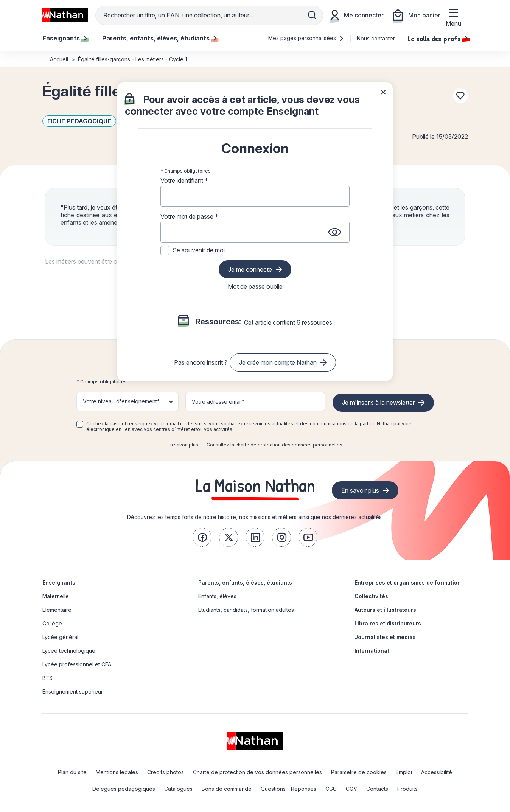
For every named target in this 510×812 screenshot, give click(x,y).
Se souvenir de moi (199, 250)
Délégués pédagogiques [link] (124, 789)
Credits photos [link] (166, 772)
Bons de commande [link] (227, 789)
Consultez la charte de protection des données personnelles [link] (274, 445)
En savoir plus (183, 445)
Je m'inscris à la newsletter (378, 403)
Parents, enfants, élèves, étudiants (245, 583)
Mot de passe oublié (255, 286)
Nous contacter (376, 38)
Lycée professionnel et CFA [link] (77, 664)
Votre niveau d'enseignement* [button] (121, 401)
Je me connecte (250, 269)
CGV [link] (351, 789)
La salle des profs (438, 38)
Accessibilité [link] (437, 772)
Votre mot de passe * (189, 216)
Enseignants (59, 583)
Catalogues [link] (178, 789)
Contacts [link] (377, 789)
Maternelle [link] (56, 596)
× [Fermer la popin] (383, 92)
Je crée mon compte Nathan (278, 362)
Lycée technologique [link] (69, 651)
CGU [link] (331, 789)
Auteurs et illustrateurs (385, 610)
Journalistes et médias (385, 637)
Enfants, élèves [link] (217, 596)
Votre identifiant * (184, 180)
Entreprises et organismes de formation (408, 583)
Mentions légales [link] (117, 772)
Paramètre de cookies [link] (359, 772)
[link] (202, 537)
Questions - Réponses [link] (288, 789)
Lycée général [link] (60, 637)
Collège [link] (52, 623)
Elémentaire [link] (57, 610)
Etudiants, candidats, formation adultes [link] (246, 610)
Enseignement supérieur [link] (73, 691)
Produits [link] (407, 789)
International (372, 651)
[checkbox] (80, 424)
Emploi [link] (404, 772)
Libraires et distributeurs (388, 623)
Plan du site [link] (72, 772)
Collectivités (371, 596)
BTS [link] (47, 678)
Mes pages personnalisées (306, 38)
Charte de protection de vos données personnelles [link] (257, 772)
